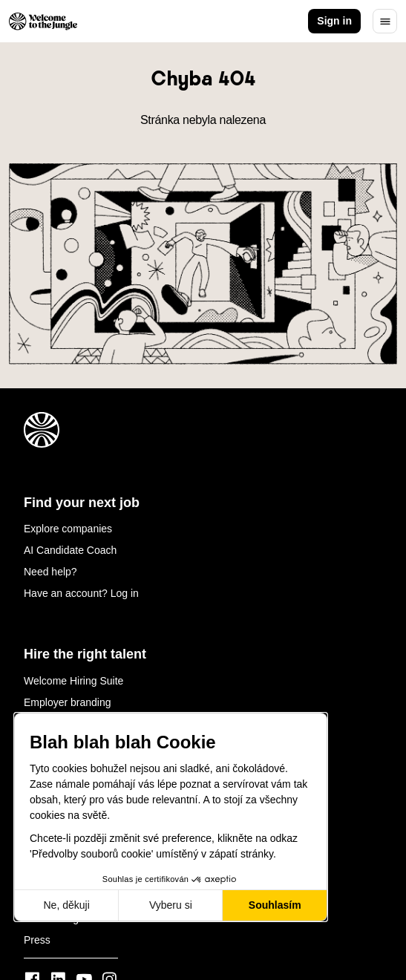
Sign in (334, 21)
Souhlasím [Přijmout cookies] (275, 905)
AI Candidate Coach (70, 550)
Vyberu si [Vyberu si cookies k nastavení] (171, 905)
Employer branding (68, 702)
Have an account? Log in (81, 593)
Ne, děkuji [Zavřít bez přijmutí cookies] (66, 905)
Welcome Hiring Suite (73, 681)
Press (37, 940)
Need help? (50, 572)
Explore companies (68, 529)
